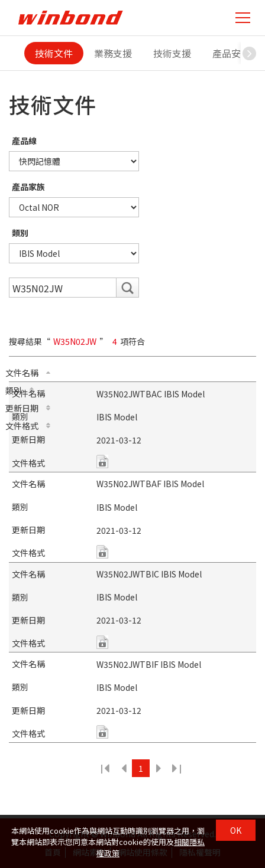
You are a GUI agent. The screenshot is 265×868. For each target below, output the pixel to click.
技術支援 (172, 53)
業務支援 (113, 53)
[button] (250, 53)
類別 (20, 233)
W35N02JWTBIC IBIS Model (149, 574)
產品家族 (28, 187)
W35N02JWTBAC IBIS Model (151, 394)
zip (102, 461)
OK (236, 830)
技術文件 (54, 53)
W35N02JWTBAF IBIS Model (150, 484)
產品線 (24, 141)
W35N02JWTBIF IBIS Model (149, 664)
